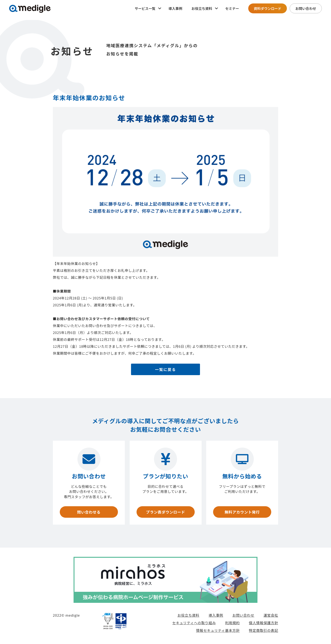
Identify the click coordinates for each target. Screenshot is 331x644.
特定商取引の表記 (264, 632)
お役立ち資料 (188, 617)
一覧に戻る (166, 370)
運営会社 (271, 617)
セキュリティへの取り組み (194, 624)
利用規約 (232, 624)
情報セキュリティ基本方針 (218, 632)
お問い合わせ (306, 8)
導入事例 (175, 8)
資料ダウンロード (268, 8)
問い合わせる (89, 513)
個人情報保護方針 (264, 624)
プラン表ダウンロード (165, 513)
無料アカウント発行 (242, 513)
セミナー (232, 8)
